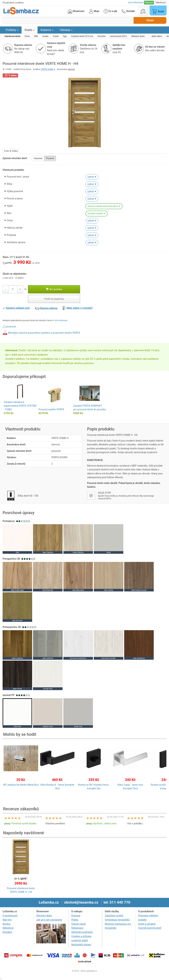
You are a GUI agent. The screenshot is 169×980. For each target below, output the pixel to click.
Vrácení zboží (79, 924)
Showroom (76, 11)
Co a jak (110, 11)
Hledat (150, 20)
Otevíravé (38, 158)
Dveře (30, 30)
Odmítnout (160, 3)
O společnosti (10, 916)
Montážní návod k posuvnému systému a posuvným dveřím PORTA (44, 333)
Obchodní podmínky (82, 932)
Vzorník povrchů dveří (150, 928)
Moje (94, 11)
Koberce (47, 30)
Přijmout (149, 3)
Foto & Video (11, 151)
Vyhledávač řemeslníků (117, 920)
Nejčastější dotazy (81, 945)
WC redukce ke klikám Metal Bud (21, 785)
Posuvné (50, 158)
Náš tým (7, 920)
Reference (8, 928)
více (136, 2)
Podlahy (12, 30)
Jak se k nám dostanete (49, 920)
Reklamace (77, 928)
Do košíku (54, 289)
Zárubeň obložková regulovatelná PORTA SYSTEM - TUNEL (20, 406)
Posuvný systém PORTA (51, 409)
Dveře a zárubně (147, 924)
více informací (61, 320)
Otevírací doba (44, 916)
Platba (75, 920)
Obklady (66, 30)
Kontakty (7, 932)
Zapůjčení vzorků (114, 916)
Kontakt (128, 11)
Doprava (76, 916)
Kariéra (6, 924)
